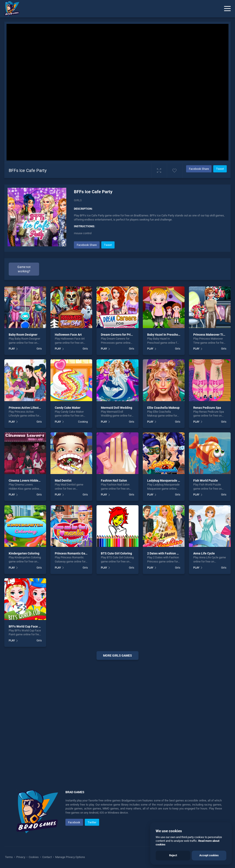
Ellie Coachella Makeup (163, 408)
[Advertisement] (117, 719)
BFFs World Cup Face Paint (27, 626)
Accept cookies (209, 855)
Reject (173, 855)
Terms (9, 857)
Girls (78, 200)
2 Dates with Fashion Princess (168, 553)
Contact (47, 857)
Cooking (83, 422)
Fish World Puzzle (206, 481)
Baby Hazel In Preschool (164, 335)
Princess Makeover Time (210, 335)
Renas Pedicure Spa (207, 408)
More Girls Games (117, 655)
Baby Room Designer (23, 335)
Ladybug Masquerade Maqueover (170, 481)
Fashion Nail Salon (114, 481)
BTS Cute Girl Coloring (116, 553)
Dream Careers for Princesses (121, 335)
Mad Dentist (63, 481)
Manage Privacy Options (70, 857)
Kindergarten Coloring (24, 553)
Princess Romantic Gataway (74, 553)
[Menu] (227, 9)
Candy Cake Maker (68, 408)
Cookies (34, 857)
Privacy (21, 857)
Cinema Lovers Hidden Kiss (28, 481)
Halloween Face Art (68, 335)
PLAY (12, 349)
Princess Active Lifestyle (26, 408)
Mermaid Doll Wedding (117, 408)
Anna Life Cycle (204, 553)
